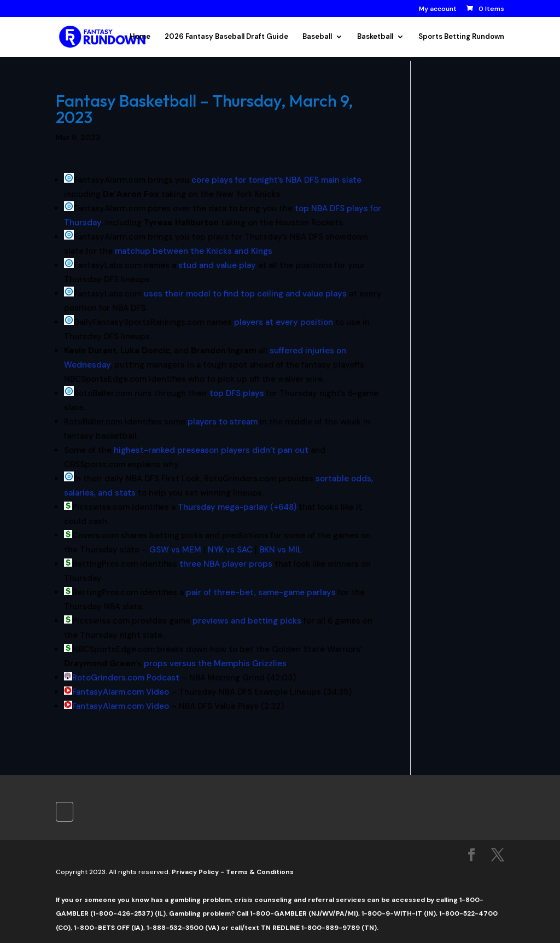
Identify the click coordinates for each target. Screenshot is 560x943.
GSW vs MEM (175, 550)
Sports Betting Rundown (461, 37)
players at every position (284, 322)
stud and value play (217, 265)
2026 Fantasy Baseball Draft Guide (226, 37)
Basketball (375, 37)
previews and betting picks (247, 621)
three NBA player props (226, 564)
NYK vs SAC (230, 550)
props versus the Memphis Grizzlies (215, 663)
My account (438, 9)
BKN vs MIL (281, 550)
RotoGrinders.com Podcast (126, 678)
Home (140, 37)
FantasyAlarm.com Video (121, 692)
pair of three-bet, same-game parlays (261, 592)
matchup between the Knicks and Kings (194, 251)
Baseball (317, 37)
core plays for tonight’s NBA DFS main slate (276, 180)
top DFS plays (237, 393)
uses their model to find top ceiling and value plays (245, 294)
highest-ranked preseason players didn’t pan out (211, 450)
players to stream (223, 422)
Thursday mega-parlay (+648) (237, 507)
